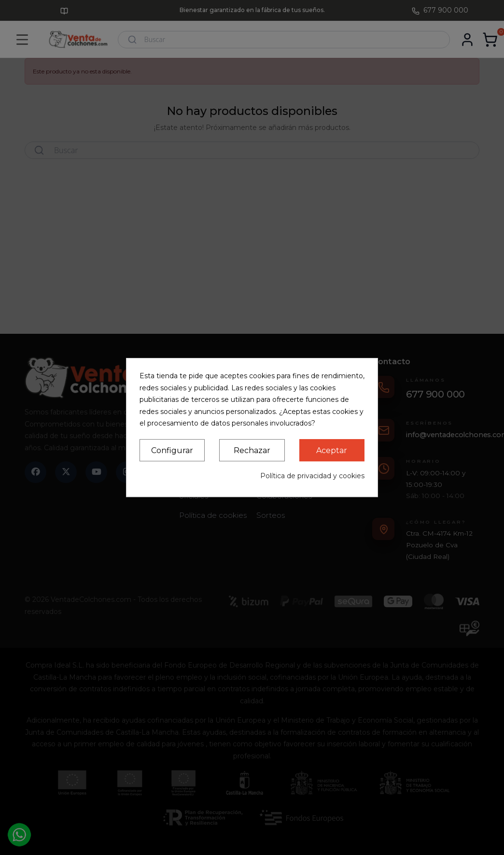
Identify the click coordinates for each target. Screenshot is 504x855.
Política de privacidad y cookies (312, 476)
